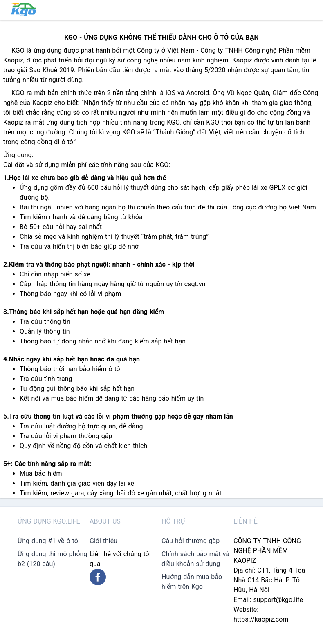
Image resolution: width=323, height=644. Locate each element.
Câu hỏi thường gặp (191, 541)
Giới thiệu (103, 541)
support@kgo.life (278, 600)
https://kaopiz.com (261, 619)
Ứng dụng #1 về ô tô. (49, 541)
